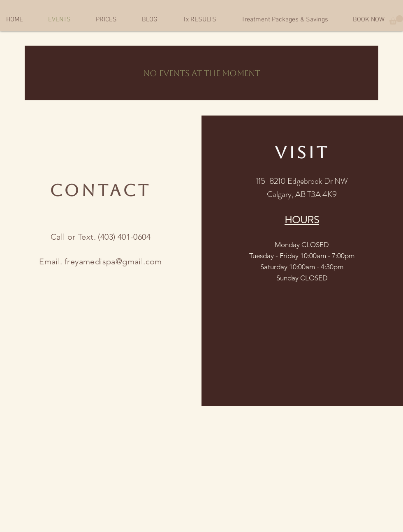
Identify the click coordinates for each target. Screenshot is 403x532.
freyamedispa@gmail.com (113, 261)
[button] (396, 20)
